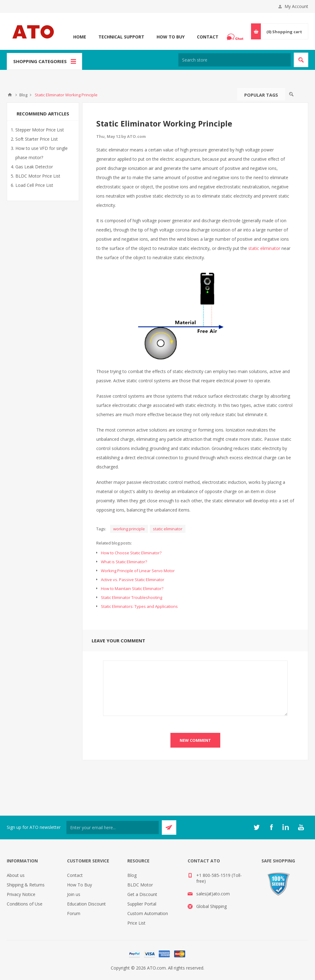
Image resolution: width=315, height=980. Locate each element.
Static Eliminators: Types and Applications (139, 606)
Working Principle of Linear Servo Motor (138, 571)
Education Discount (86, 904)
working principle (129, 529)
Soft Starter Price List (37, 139)
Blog (132, 875)
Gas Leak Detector (34, 167)
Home (80, 37)
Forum (74, 913)
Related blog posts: (114, 543)
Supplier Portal (142, 904)
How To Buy (171, 37)
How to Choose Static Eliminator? (131, 553)
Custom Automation (148, 913)
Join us (74, 894)
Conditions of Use (25, 904)
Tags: (101, 529)
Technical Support (121, 37)
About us (16, 875)
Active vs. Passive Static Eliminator (133, 580)
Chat (236, 35)
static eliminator (264, 248)
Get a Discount (142, 894)
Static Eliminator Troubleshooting (132, 597)
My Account (296, 6)
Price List (136, 923)
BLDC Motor (140, 885)
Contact (208, 37)
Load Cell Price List (34, 185)
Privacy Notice (21, 894)
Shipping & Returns (26, 885)
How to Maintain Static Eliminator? (132, 588)
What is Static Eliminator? (124, 562)
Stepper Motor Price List (40, 130)
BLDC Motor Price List (38, 176)
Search (291, 94)
